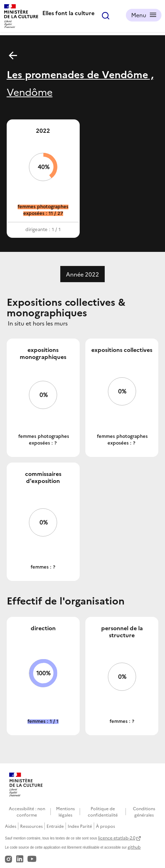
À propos (105, 826)
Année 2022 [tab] (82, 274)
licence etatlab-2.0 (117, 838)
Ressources (31, 826)
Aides (11, 826)
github (134, 847)
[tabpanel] (83, 516)
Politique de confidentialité (103, 811)
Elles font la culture (68, 13)
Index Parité (80, 826)
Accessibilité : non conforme (27, 811)
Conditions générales (144, 811)
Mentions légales (65, 811)
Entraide (55, 826)
